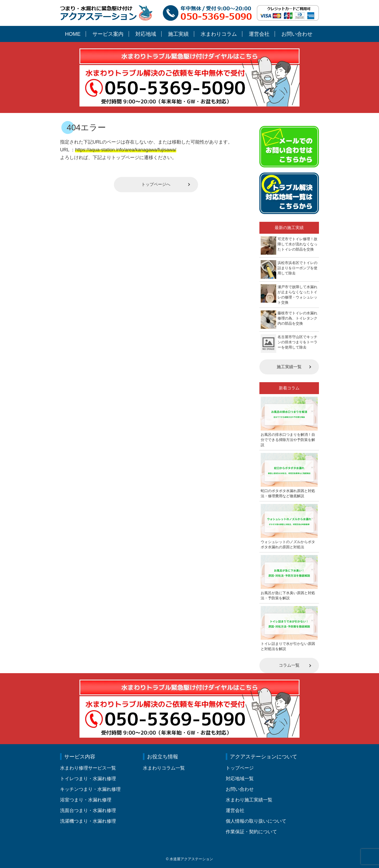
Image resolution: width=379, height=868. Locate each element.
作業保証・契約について (251, 832)
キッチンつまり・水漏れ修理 (90, 789)
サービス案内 (108, 34)
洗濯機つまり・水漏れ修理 (88, 821)
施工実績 (178, 34)
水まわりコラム (219, 34)
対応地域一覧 (240, 779)
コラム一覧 (289, 665)
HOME (73, 34)
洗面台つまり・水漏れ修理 (88, 810)
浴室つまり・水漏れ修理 (86, 800)
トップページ (240, 768)
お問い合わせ (297, 34)
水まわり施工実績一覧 (249, 800)
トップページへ (156, 184)
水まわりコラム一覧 (164, 768)
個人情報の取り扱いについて (256, 821)
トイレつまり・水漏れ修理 (88, 779)
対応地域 (146, 34)
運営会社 (259, 34)
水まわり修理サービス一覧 (88, 768)
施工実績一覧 (289, 367)
